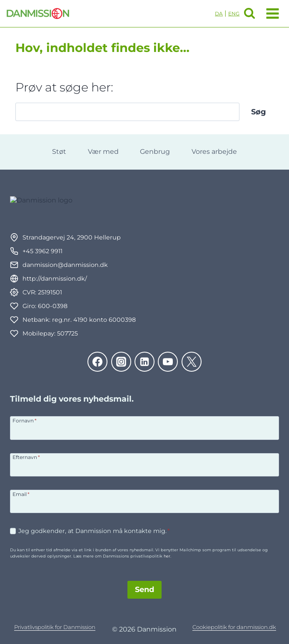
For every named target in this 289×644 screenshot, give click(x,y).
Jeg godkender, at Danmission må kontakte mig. (94, 531)
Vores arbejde (214, 152)
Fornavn (25, 420)
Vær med (103, 152)
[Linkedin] (144, 362)
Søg (259, 112)
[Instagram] (121, 362)
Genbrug (155, 152)
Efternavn (26, 457)
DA (219, 14)
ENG (234, 14)
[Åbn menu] (271, 13)
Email (21, 494)
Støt (59, 152)
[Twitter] (192, 362)
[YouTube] (168, 362)
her (167, 556)
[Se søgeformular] (249, 13)
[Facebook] (97, 362)
